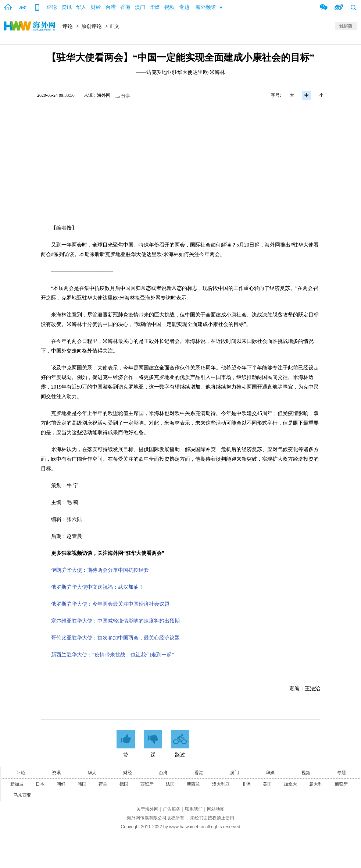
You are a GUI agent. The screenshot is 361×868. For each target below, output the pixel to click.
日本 (40, 784)
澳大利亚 (221, 784)
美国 (267, 784)
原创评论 (92, 26)
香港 (125, 7)
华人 (81, 7)
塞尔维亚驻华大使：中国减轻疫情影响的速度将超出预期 (115, 621)
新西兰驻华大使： (112, 655)
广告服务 (172, 809)
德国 (124, 784)
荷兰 (103, 784)
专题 (184, 7)
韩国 (82, 784)
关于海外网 (147, 809)
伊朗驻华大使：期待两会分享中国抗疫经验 (100, 570)
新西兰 (193, 784)
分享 (126, 96)
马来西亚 (22, 795)
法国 (170, 784)
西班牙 (147, 784)
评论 (52, 7)
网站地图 (216, 809)
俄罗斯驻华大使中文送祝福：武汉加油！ (97, 587)
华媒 (155, 7)
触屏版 (346, 26)
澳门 (140, 7)
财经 (96, 7)
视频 (169, 7)
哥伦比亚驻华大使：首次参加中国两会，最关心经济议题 (115, 638)
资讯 (67, 7)
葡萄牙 (341, 784)
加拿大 (290, 784)
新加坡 (17, 784)
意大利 (316, 784)
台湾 (111, 7)
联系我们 (194, 809)
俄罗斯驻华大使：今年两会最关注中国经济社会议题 (110, 604)
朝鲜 (61, 784)
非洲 (246, 784)
